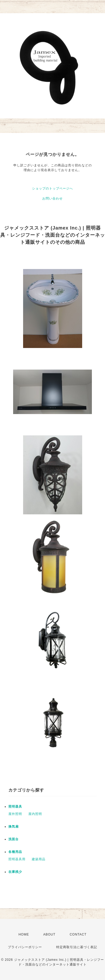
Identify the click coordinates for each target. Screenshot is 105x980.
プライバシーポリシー (25, 947)
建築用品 (39, 859)
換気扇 (14, 827)
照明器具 (15, 807)
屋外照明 (15, 814)
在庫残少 (15, 872)
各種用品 (15, 852)
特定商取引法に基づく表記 (77, 947)
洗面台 (14, 839)
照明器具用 (17, 859)
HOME (24, 934)
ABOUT (49, 934)
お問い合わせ (52, 198)
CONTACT (78, 934)
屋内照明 (35, 814)
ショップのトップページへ (52, 188)
